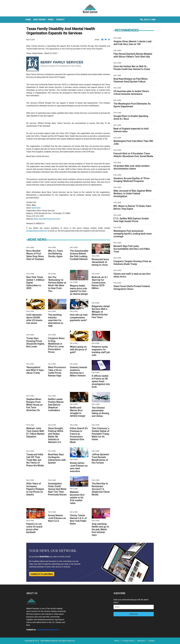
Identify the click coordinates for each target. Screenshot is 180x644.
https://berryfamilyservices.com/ (47, 219)
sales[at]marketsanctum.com (48, 630)
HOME (28, 20)
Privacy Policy (128, 641)
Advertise (141, 641)
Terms (117, 641)
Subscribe (134, 614)
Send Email (36, 208)
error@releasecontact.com (37, 231)
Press (51, 20)
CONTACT (60, 20)
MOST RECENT (40, 20)
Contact (151, 641)
